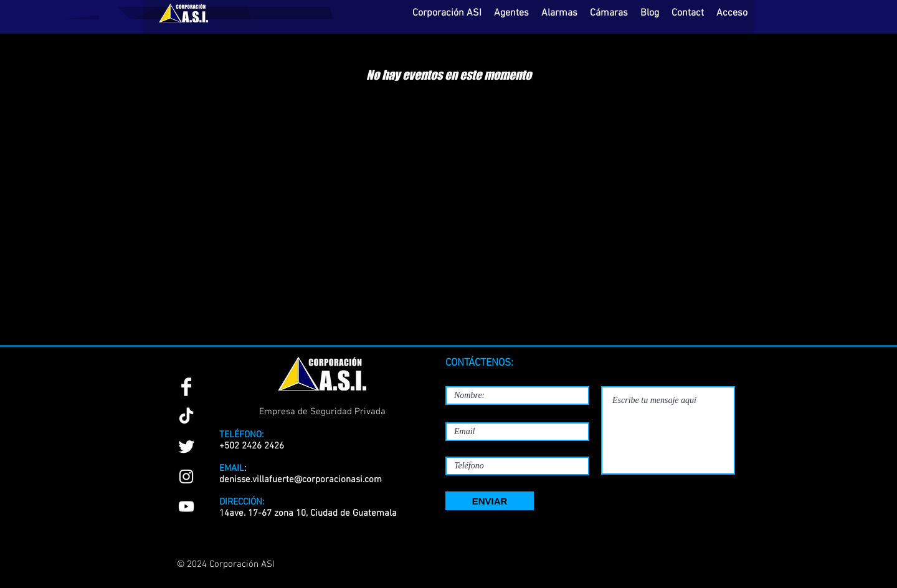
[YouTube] (186, 506)
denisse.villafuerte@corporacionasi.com (301, 480)
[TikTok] (186, 417)
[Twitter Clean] (186, 447)
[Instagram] (186, 477)
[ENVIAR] (490, 501)
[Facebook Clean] (186, 387)
